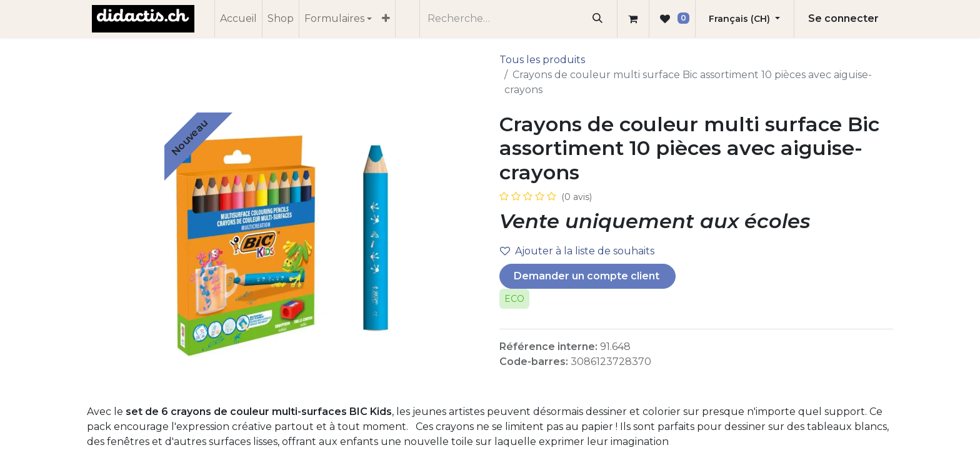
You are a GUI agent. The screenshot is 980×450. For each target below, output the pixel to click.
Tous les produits (542, 60)
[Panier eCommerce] (633, 19)
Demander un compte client (588, 276)
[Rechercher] (598, 19)
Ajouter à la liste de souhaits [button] (577, 251)
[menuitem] (238, 19)
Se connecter (843, 18)
